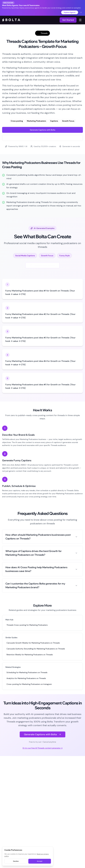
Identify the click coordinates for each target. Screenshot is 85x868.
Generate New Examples (42, 265)
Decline (16, 861)
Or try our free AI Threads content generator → (42, 748)
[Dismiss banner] (81, 12)
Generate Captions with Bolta (42, 130)
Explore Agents (70, 12)
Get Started (68, 20)
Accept (40, 861)
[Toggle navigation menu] (80, 20)
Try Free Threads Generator (43, 138)
